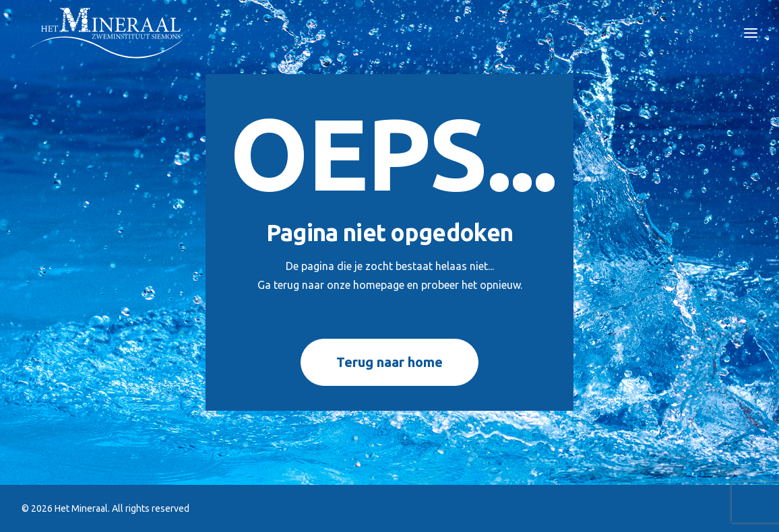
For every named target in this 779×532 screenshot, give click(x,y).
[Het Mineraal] (107, 33)
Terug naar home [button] (390, 362)
